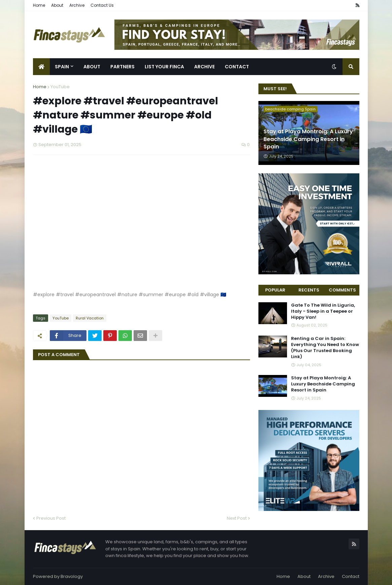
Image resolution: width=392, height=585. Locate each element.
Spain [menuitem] (62, 67)
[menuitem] (41, 67)
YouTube (60, 87)
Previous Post (51, 518)
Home (39, 5)
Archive (77, 5)
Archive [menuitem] (204, 67)
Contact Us (102, 5)
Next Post (237, 518)
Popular (275, 290)
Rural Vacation (90, 318)
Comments (342, 290)
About (57, 5)
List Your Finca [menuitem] (164, 67)
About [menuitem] (92, 67)
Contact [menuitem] (237, 67)
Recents (309, 290)
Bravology (72, 576)
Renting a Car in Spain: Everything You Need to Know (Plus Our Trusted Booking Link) (325, 348)
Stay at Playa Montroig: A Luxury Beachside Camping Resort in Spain (308, 139)
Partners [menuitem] (122, 67)
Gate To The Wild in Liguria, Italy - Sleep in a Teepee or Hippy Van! (323, 311)
